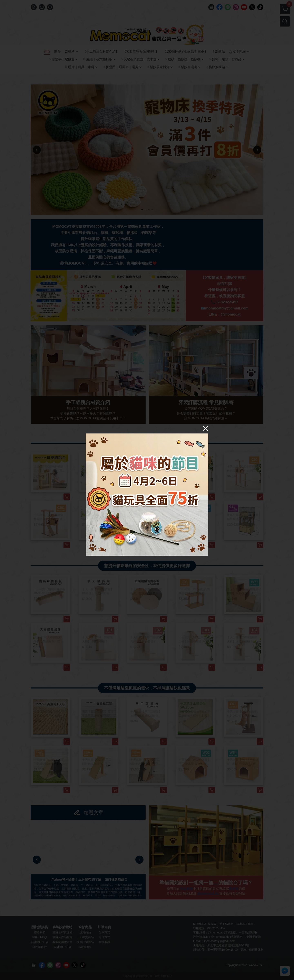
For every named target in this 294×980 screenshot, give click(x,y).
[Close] (206, 428)
